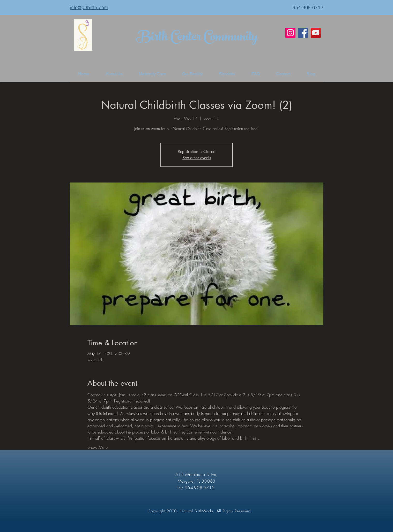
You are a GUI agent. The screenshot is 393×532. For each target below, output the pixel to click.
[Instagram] (290, 33)
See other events (197, 158)
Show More (98, 447)
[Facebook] (303, 33)
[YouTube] (316, 33)
